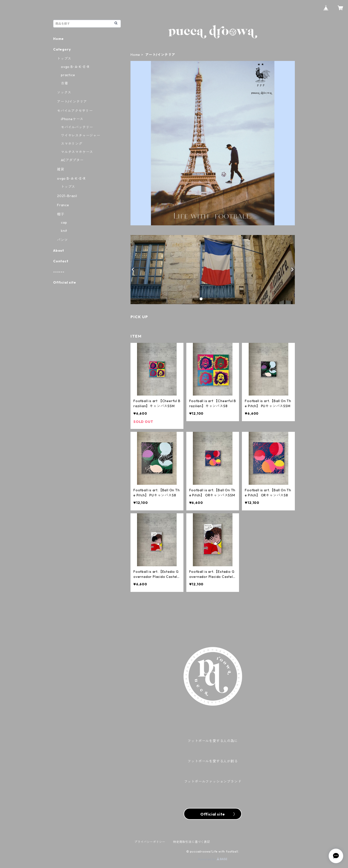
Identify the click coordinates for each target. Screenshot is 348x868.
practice (68, 75)
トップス (64, 59)
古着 (65, 83)
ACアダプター (72, 160)
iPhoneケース (72, 119)
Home (135, 55)
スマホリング (72, 144)
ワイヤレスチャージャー (81, 135)
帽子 (61, 214)
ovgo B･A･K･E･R (75, 67)
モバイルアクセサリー (75, 111)
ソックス (64, 92)
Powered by (213, 859)
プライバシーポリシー (150, 842)
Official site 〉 (213, 814)
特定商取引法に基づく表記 (192, 842)
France (63, 205)
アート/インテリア (72, 102)
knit (64, 231)
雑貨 (61, 169)
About (59, 250)
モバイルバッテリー (77, 127)
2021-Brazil (67, 196)
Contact (61, 261)
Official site (65, 282)
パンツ (62, 240)
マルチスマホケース (77, 152)
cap (64, 222)
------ (59, 272)
